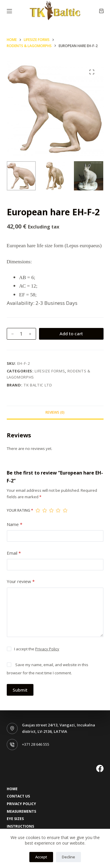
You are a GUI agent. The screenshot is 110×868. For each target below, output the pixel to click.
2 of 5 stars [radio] (44, 510)
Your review (21, 581)
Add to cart (71, 334)
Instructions (20, 826)
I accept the (37, 649)
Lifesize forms (50, 371)
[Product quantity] (21, 334)
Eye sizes (15, 819)
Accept (41, 857)
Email (14, 553)
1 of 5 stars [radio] (38, 510)
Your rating (20, 510)
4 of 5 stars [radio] (58, 510)
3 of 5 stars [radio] (51, 510)
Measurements (21, 812)
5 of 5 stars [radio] (65, 510)
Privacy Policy (47, 649)
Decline (68, 857)
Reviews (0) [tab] (55, 412)
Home (12, 789)
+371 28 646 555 (36, 744)
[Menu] (9, 11)
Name (15, 524)
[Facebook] (100, 768)
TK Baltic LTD (38, 385)
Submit (20, 690)
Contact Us (18, 796)
